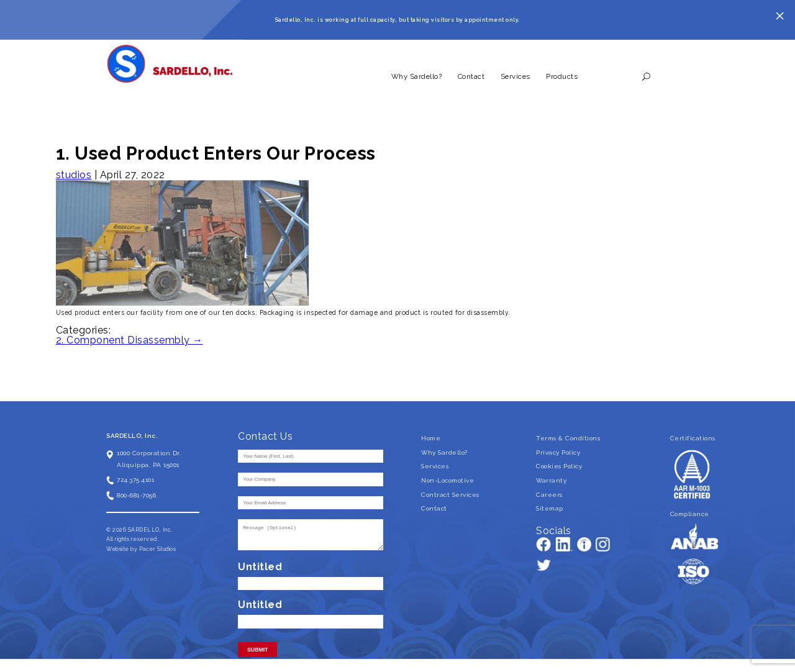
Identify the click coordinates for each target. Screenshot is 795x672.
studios (74, 175)
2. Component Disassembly (129, 340)
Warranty (551, 480)
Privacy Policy (558, 452)
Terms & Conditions (568, 438)
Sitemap (550, 508)
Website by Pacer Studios (141, 549)
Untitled (260, 567)
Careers (549, 495)
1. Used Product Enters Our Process (216, 153)
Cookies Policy (559, 466)
